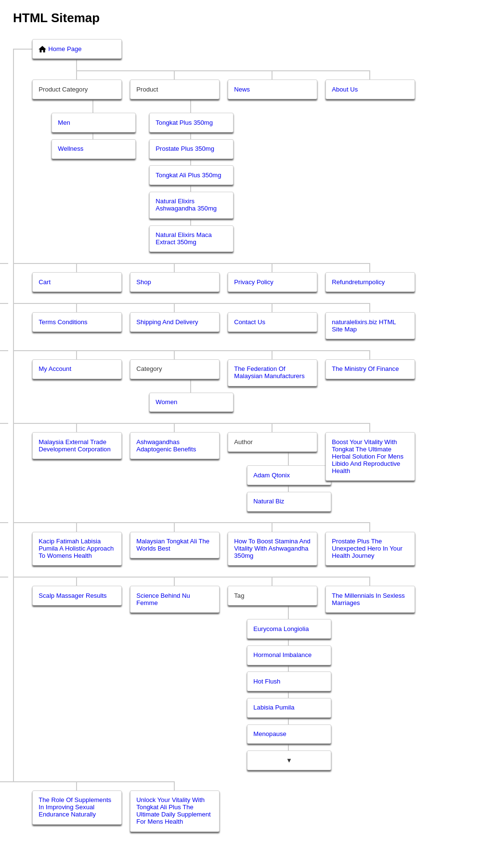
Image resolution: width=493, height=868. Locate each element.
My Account (55, 369)
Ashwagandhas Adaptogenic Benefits (166, 446)
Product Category (63, 89)
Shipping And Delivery (167, 322)
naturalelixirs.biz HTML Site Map (364, 326)
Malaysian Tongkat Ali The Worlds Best (173, 545)
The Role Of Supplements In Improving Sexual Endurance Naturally (75, 807)
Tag (239, 596)
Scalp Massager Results (72, 596)
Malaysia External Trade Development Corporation (74, 446)
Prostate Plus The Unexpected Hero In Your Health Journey (367, 548)
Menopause (270, 734)
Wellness (71, 149)
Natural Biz (269, 501)
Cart (45, 282)
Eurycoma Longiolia (281, 629)
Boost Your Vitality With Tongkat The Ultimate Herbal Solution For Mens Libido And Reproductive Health (368, 456)
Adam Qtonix (272, 475)
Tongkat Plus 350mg (184, 123)
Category (149, 369)
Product (147, 89)
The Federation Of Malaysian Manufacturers (269, 372)
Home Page (60, 49)
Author (243, 442)
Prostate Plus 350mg (185, 149)
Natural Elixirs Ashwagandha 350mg (186, 205)
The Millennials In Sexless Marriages (368, 599)
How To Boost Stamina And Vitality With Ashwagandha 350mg (272, 548)
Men (64, 123)
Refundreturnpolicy (358, 282)
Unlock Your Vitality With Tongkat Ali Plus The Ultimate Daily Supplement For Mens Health (173, 811)
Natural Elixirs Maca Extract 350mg (184, 238)
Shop (144, 282)
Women (166, 402)
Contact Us (250, 322)
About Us (345, 89)
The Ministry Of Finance (365, 369)
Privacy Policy (254, 282)
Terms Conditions (63, 322)
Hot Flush (267, 681)
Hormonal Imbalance (282, 655)
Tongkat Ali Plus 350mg (188, 175)
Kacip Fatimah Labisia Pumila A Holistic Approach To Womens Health (76, 548)
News (242, 89)
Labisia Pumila (274, 707)
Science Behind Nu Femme (163, 599)
